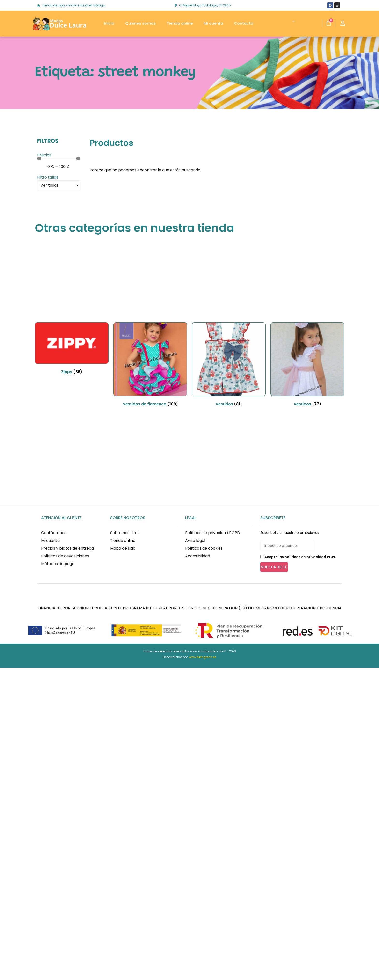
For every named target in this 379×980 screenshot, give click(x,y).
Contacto (244, 23)
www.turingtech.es (203, 657)
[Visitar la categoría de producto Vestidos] (229, 365)
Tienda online (180, 23)
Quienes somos (140, 23)
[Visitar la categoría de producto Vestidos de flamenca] (150, 365)
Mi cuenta (213, 23)
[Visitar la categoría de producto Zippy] (72, 349)
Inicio (109, 23)
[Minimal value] (59, 158)
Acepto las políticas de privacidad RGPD (301, 557)
